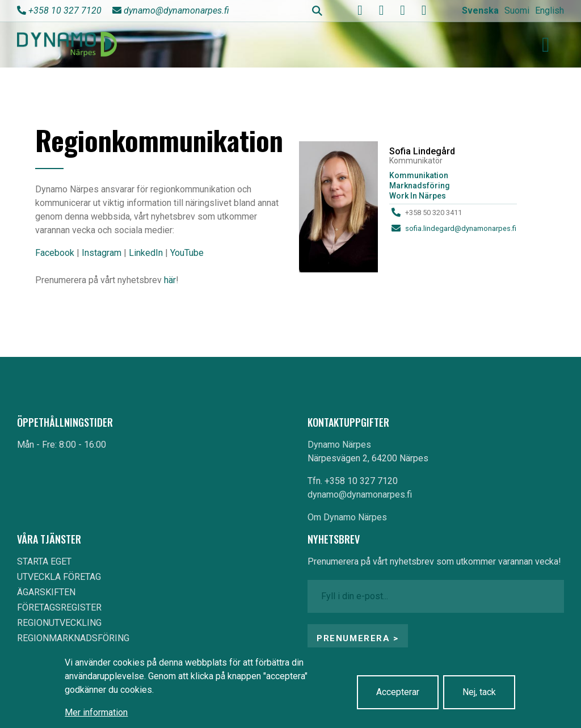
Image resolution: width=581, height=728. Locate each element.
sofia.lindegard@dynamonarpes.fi (461, 228)
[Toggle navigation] (546, 45)
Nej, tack (479, 692)
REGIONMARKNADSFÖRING (73, 638)
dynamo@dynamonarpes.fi (176, 10)
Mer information (96, 712)
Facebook (55, 253)
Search (317, 11)
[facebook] (360, 10)
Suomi (517, 10)
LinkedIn (146, 253)
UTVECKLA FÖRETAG (59, 577)
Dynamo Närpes (339, 445)
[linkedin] (424, 10)
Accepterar (398, 692)
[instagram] (403, 10)
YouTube (187, 253)
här (170, 280)
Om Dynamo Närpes (347, 517)
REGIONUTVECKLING (59, 623)
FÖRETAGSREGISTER (59, 607)
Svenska (480, 10)
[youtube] (381, 10)
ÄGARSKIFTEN (46, 592)
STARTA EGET (44, 561)
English (550, 10)
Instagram (102, 253)
